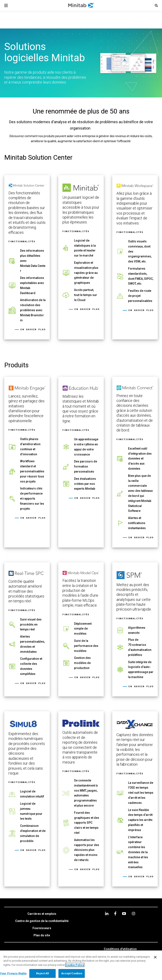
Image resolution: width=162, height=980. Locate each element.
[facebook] (115, 913)
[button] (156, 5)
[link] (27, 257)
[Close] (155, 957)
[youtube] (124, 914)
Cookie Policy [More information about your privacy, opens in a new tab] (75, 965)
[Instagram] (133, 914)
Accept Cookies (72, 973)
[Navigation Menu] (6, 5)
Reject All (43, 973)
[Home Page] (81, 5)
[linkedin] (107, 913)
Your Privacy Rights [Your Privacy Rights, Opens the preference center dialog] (13, 973)
